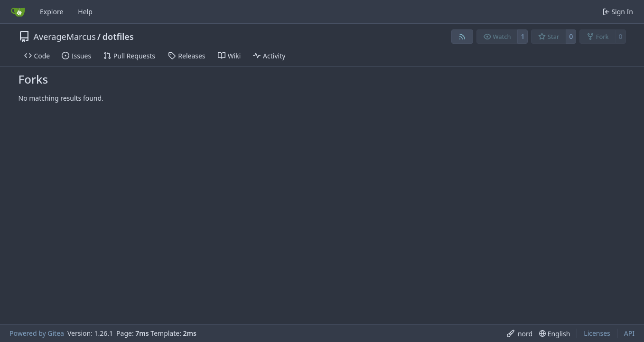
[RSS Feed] (462, 37)
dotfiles (118, 37)
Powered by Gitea (37, 333)
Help (85, 12)
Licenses (597, 333)
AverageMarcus (65, 37)
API (629, 333)
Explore (51, 12)
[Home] (18, 12)
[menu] (520, 334)
